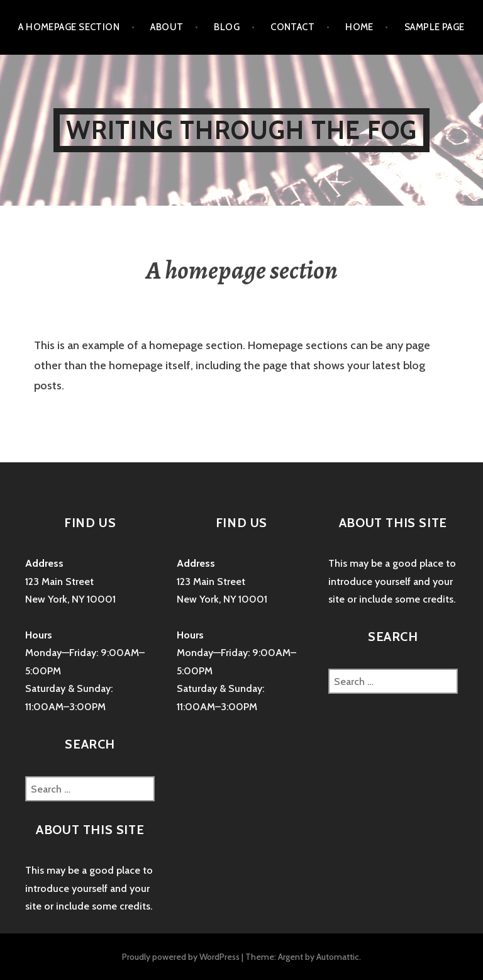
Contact (292, 27)
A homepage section (69, 27)
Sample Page (435, 27)
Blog (227, 27)
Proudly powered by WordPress (181, 957)
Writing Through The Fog (242, 130)
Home (359, 27)
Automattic (338, 957)
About (167, 27)
